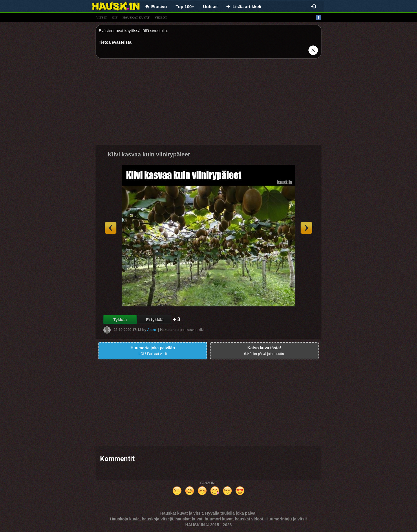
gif (115, 17)
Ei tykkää (155, 320)
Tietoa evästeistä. (116, 42)
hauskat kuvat (136, 17)
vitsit (101, 17)
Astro (152, 330)
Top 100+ (185, 7)
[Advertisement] (209, 103)
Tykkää (120, 320)
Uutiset (210, 7)
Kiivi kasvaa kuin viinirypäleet (149, 154)
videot (161, 17)
